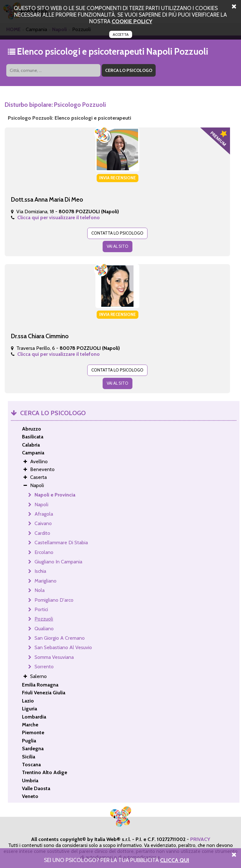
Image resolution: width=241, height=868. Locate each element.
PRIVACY (200, 839)
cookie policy (132, 21)
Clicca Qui (175, 860)
